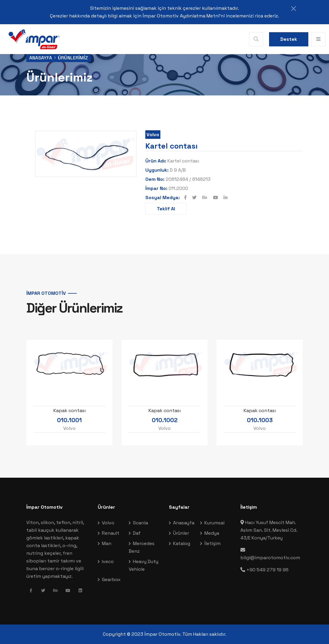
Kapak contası (70, 410)
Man (107, 543)
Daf (137, 533)
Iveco (108, 561)
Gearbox (111, 579)
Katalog (182, 543)
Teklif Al (166, 209)
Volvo (153, 135)
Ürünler (181, 533)
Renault (111, 533)
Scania (140, 523)
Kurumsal (214, 523)
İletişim (212, 543)
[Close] (294, 9)
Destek (289, 39)
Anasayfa (41, 58)
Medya (212, 533)
